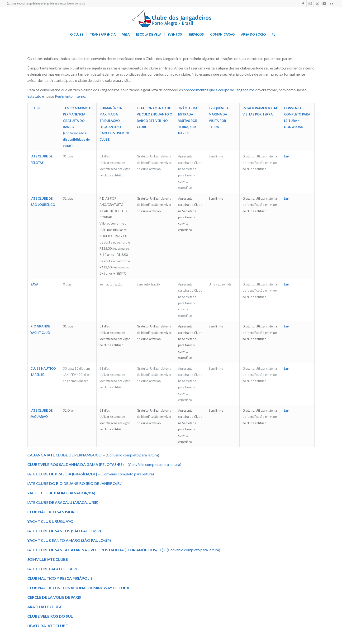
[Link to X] (317, 4)
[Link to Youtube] (324, 4)
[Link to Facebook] (303, 4)
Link (287, 156)
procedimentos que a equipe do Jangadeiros (219, 90)
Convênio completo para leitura (132, 455)
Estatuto (34, 96)
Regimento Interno (70, 96)
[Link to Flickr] (332, 4)
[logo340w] (171, 18)
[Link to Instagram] (310, 4)
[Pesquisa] (272, 34)
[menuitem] (77, 34)
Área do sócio (77, 3)
